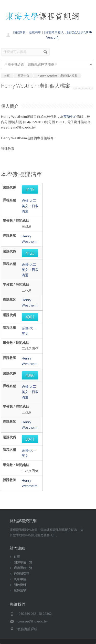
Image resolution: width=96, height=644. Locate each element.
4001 (30, 317)
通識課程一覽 (23, 568)
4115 (30, 189)
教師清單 (20, 590)
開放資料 (20, 585)
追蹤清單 (35, 32)
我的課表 (19, 32)
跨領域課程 (22, 573)
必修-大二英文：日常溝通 (30, 206)
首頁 (17, 557)
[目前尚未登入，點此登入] (62, 32)
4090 (30, 375)
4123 (30, 253)
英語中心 (70, 117)
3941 (30, 439)
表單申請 (20, 579)
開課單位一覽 (23, 562)
